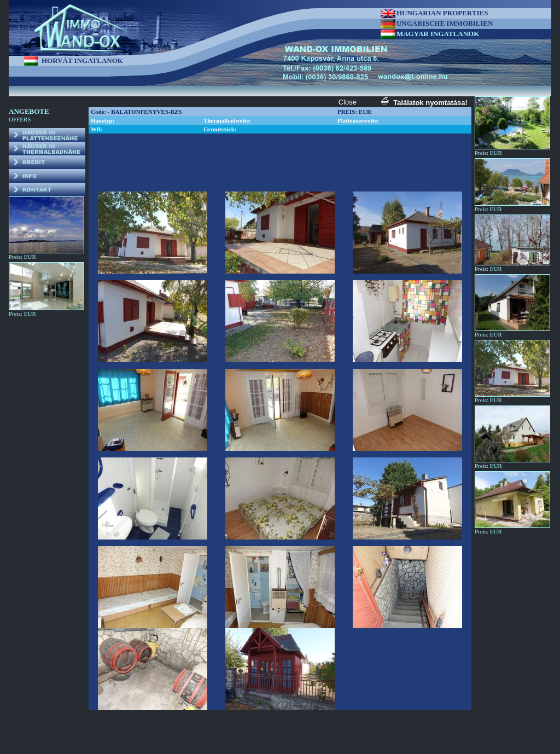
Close (348, 102)
